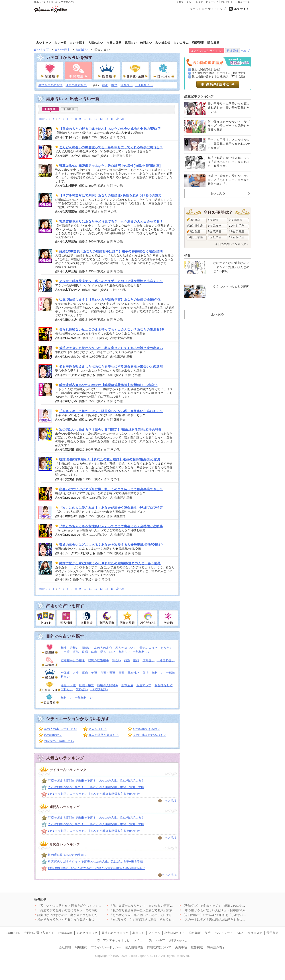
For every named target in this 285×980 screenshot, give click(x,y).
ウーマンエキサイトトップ (208, 9)
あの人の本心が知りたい (61, 729)
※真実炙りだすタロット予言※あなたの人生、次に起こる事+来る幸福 (95, 861)
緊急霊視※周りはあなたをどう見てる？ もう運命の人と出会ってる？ (111, 221)
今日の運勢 (114, 43)
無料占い (146, 43)
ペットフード (224, 933)
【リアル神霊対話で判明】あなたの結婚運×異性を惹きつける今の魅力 (110, 195)
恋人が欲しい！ (126, 648)
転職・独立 (86, 685)
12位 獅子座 (237, 237)
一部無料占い (144, 85)
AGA (240, 933)
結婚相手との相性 (51, 85)
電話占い (131, 43)
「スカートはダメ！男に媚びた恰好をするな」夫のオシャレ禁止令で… (230, 919)
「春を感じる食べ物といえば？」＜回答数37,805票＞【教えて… (226, 910)
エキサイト (242, 9)
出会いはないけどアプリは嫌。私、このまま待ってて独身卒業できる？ (111, 489)
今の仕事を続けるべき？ (150, 735)
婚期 (105, 85)
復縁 (85, 652)
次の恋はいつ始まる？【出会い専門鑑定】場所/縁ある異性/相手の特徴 (110, 430)
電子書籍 (272, 933)
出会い (117, 660)
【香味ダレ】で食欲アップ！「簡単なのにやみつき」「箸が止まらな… (230, 906)
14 (107, 119)
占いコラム (181, 43)
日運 (121, 673)
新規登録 (232, 51)
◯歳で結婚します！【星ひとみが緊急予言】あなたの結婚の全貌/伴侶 (110, 300)
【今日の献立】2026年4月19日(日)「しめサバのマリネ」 (220, 915)
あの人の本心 (103, 648)
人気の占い (96, 43)
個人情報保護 (134, 947)
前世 (146, 673)
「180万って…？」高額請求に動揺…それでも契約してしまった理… (156, 919)
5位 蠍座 (213, 220)
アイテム (155, 933)
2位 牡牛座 (196, 226)
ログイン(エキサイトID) (207, 51)
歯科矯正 (195, 933)
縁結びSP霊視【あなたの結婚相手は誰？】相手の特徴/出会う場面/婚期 (111, 251)
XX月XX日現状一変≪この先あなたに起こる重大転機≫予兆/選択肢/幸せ (97, 868)
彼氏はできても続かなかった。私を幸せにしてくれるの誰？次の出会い (111, 348)
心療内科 (138, 933)
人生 (76, 673)
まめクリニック (87, 933)
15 (112, 119)
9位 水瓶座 (236, 220)
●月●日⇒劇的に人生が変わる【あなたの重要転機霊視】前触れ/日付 (94, 794)
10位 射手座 (237, 226)
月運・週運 (108, 673)
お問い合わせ (178, 940)
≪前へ (43, 119)
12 (96, 119)
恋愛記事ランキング (199, 96)
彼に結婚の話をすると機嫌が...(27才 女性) (218, 76)
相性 (64, 648)
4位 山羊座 (196, 237)
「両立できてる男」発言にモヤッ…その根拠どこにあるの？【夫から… (86, 910)
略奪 (94, 652)
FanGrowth (65, 933)
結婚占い (82, 49)
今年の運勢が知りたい (104, 735)
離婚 (114, 85)
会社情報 (65, 947)
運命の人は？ (148, 648)
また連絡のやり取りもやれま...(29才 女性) (218, 73)
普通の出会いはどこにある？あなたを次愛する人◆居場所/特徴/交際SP (111, 545)
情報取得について (159, 947)
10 (85, 119)
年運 (94, 673)
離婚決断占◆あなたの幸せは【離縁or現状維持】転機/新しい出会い (108, 385)
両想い (87, 648)
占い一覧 (61, 43)
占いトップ (44, 43)
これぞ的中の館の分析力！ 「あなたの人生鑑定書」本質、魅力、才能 (96, 787)
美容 (208, 933)
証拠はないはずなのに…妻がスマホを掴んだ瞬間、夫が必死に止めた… (86, 915)
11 (90, 119)
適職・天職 (68, 685)
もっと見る (169, 801)
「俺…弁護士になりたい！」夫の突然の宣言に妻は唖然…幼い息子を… (158, 906)
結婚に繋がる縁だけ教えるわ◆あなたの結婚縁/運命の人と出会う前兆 (110, 563)
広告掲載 (197, 947)
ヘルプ (245, 51)
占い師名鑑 (163, 43)
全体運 (65, 673)
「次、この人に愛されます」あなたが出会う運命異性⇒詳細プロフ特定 (111, 508)
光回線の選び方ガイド (39, 933)
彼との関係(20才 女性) (206, 70)
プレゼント (227, 2)
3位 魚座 (195, 232)
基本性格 (134, 673)
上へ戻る (218, 314)
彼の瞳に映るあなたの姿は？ (67, 855)
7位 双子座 (215, 232)
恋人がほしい (98, 729)
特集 (188, 256)
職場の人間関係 (108, 685)
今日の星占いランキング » (232, 244)
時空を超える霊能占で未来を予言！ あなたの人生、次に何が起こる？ (96, 780)
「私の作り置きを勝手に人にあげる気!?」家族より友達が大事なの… (156, 910)
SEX (112, 652)
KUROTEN (13, 933)
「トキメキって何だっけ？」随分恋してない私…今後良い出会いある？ (111, 411)
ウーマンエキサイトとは (114, 940)
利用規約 (81, 947)
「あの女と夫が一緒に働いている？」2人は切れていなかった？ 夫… (156, 915)
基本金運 (127, 685)
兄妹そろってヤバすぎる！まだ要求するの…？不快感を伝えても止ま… (86, 919)
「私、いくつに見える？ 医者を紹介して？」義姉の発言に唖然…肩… (84, 906)
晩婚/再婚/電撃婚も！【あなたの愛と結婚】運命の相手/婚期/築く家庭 (110, 459)
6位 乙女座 (215, 226)
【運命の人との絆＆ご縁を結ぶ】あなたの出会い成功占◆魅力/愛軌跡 (110, 129)
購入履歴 (213, 43)
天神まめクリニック (115, 933)
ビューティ (212, 2)
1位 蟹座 (195, 220)
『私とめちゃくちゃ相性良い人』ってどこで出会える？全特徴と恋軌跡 (111, 526)
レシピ (200, 2)
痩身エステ (255, 933)
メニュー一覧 (243, 2)
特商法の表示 (216, 947)
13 (101, 119)
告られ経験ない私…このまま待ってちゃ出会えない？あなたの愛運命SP (112, 329)
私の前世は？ (53, 735)
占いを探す (77, 43)
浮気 (76, 652)
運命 (85, 673)
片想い (74, 648)
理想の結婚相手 (76, 85)
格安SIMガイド (175, 933)
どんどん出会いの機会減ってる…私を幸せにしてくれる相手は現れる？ (111, 147)
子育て (180, 2)
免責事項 (181, 947)
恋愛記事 (198, 43)
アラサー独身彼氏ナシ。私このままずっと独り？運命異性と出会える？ (111, 281)
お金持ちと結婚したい (59, 741)
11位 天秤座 (237, 232)
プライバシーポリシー (106, 947)
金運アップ (144, 685)
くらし (190, 2)
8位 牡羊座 (215, 237)
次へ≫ (120, 119)
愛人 (103, 652)
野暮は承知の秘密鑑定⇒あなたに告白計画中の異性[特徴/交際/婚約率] (110, 166)
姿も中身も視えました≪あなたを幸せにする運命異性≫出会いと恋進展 (111, 366)
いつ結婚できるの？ (147, 729)
